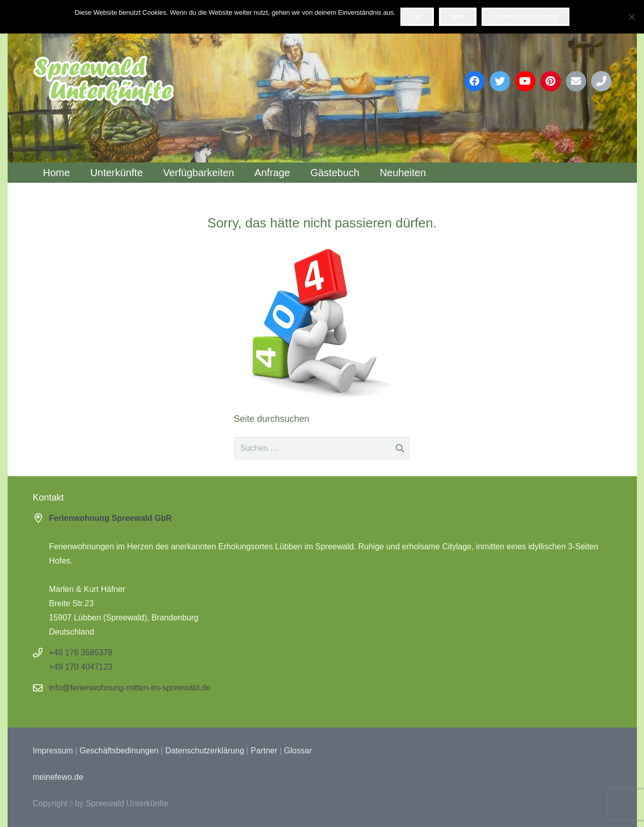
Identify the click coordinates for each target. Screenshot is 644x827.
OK (417, 16)
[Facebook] (474, 81)
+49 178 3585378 (81, 653)
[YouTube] (525, 81)
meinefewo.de (58, 777)
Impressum (53, 751)
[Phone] (601, 81)
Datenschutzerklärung (205, 751)
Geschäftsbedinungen (119, 751)
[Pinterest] (551, 81)
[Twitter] (500, 81)
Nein (457, 16)
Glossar (298, 751)
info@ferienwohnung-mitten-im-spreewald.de (130, 688)
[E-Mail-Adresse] (576, 81)
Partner (264, 751)
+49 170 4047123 (81, 667)
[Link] (104, 81)
